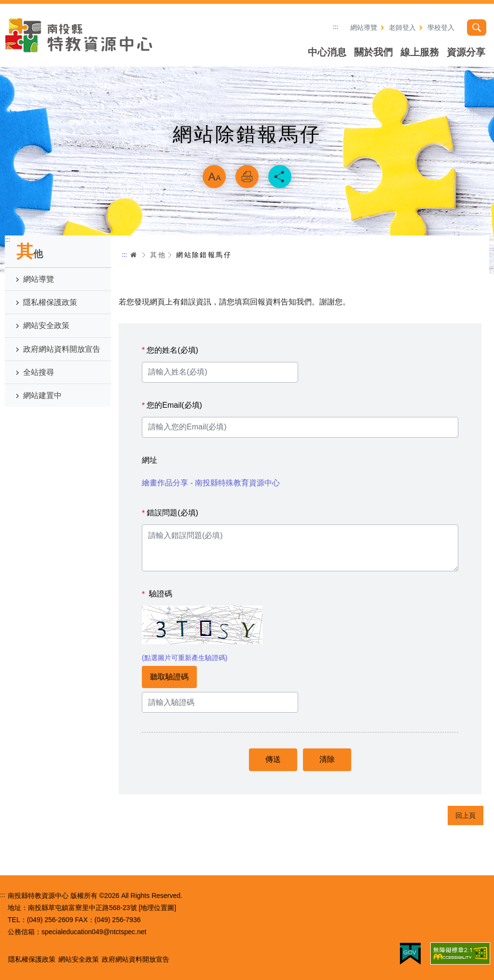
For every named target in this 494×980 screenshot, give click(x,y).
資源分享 (466, 52)
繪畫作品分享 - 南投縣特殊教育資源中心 (211, 483)
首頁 (134, 255)
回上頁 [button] (466, 815)
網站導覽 (364, 28)
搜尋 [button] (477, 28)
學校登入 (441, 28)
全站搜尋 (39, 372)
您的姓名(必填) (170, 350)
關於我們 (373, 52)
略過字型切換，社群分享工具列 (247, 152)
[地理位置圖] (157, 908)
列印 (247, 177)
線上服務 (420, 52)
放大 (214, 177)
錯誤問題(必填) (170, 513)
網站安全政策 (46, 325)
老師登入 (402, 28)
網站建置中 (42, 395)
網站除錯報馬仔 (204, 255)
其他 (158, 255)
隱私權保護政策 (50, 302)
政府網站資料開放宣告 (62, 349)
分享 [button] (280, 177)
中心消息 (327, 52)
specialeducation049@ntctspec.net (94, 932)
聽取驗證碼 (169, 677)
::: (336, 27)
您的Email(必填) (172, 405)
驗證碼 (157, 594)
